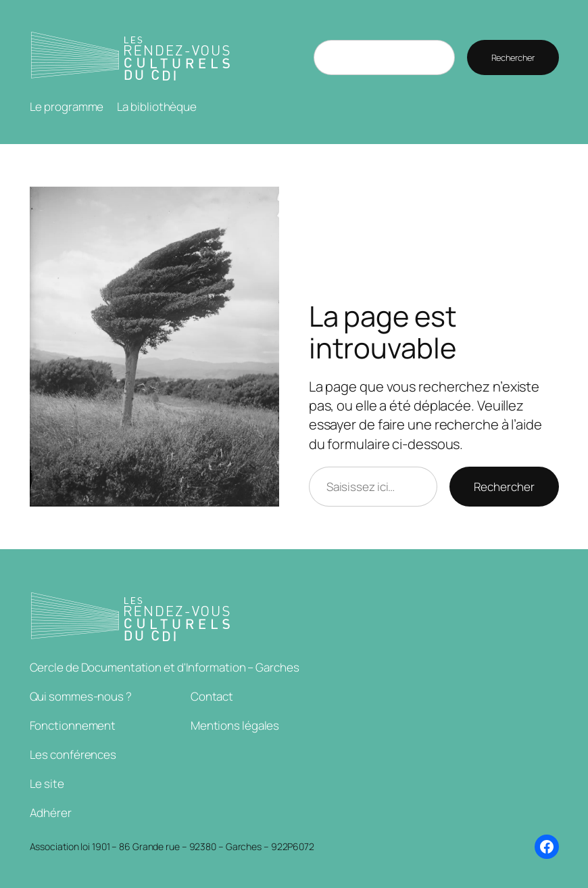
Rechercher (513, 57)
